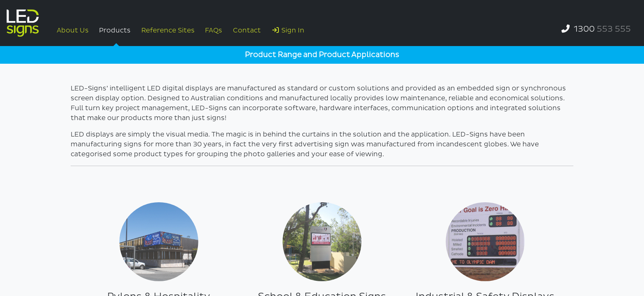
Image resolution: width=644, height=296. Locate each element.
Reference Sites (168, 30)
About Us (73, 30)
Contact (247, 30)
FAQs (214, 30)
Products (115, 30)
